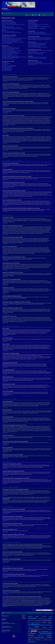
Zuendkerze (37, 617)
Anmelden (51, 15)
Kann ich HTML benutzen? (6, 63)
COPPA (12, 118)
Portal (4, 13)
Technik (31, 638)
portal (41, 625)
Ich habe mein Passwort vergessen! (8, 27)
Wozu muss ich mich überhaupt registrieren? (9, 23)
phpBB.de (30, 587)
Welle (37, 627)
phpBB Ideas (5, 593)
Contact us (11, 620)
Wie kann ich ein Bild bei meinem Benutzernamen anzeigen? (12, 40)
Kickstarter (50, 629)
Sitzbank (32, 633)
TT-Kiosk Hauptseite (11, 627)
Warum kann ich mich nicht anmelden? (8, 22)
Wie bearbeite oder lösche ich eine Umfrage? (9, 52)
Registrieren (46, 15)
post (34, 631)
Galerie (37, 15)
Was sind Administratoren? (32, 22)
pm (29, 631)
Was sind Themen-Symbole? (7, 71)
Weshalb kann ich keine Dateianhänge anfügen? (10, 54)
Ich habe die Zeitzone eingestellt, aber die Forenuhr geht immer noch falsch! (14, 38)
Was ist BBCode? (5, 62)
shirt (33, 640)
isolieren (50, 640)
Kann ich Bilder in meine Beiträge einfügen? (9, 65)
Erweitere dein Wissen (11, 631)
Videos (45, 638)
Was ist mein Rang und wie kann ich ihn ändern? (10, 41)
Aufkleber (34, 624)
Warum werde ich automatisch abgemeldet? (9, 24)
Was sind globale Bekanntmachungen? (8, 66)
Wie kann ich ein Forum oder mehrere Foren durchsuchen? (38, 43)
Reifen (32, 623)
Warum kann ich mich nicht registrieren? (8, 32)
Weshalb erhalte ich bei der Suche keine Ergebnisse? (37, 44)
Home (11, 616)
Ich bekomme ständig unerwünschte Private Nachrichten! (37, 33)
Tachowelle (45, 633)
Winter (45, 619)
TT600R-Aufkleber (11, 623)
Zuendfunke (38, 623)
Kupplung (44, 617)
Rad (29, 623)
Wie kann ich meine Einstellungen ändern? (9, 36)
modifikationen (34, 629)
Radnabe (50, 623)
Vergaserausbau (45, 632)
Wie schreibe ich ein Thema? (7, 47)
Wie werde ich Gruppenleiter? (33, 26)
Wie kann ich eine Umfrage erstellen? (8, 50)
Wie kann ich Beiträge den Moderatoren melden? (10, 56)
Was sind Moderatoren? (32, 23)
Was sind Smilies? (5, 64)
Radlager (29, 627)
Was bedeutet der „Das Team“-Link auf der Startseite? (37, 29)
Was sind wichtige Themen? (7, 68)
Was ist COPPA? (5, 31)
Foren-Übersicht (9, 13)
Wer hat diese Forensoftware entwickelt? (35, 62)
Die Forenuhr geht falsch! (6, 37)
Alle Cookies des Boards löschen (37, 613)
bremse (38, 640)
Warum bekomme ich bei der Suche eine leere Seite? (37, 45)
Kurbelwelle (38, 621)
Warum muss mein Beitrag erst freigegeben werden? (11, 58)
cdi (42, 640)
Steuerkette (31, 621)
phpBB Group (28, 585)
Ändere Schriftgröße (52, 13)
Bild (40, 629)
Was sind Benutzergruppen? (33, 24)
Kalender (41, 15)
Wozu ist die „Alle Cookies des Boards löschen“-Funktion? (11, 33)
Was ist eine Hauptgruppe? (32, 28)
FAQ (34, 15)
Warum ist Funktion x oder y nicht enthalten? (35, 63)
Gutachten (46, 625)
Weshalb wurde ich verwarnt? (7, 55)
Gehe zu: (34, 610)
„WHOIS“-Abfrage (35, 599)
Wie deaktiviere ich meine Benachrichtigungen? (36, 54)
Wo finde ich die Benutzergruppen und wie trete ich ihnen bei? (38, 25)
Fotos (50, 632)
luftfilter (30, 640)
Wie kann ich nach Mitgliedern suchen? (34, 46)
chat (49, 638)
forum (44, 623)
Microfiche (39, 638)
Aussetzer (32, 618)
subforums (40, 636)
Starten (30, 616)
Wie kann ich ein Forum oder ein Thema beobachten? (37, 53)
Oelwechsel (39, 632)
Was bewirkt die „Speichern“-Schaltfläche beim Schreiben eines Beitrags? (14, 57)
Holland (31, 636)
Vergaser (50, 617)
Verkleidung (44, 627)
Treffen (51, 625)
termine (45, 629)
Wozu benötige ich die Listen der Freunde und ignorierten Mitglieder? (39, 38)
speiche (46, 640)
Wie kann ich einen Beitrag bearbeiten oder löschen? (11, 48)
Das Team (29, 613)
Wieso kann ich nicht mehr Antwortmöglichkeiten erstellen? (12, 51)
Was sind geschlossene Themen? (7, 69)
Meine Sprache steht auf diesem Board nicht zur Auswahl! (11, 39)
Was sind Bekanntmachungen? (7, 67)
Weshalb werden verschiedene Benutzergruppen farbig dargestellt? (39, 27)
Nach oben (6, 81)
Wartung (41, 619)
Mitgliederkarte (29, 15)
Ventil (50, 618)
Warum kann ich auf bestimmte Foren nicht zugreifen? (11, 53)
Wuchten (47, 620)
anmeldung (32, 642)
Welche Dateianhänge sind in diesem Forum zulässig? (37, 57)
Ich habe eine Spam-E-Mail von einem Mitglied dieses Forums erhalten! (40, 34)
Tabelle (51, 627)
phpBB (22, 615)
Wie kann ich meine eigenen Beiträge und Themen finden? (37, 47)
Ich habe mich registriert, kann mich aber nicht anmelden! (11, 28)
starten (49, 636)
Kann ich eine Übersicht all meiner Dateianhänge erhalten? (38, 58)
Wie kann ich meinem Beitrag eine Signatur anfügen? (11, 49)
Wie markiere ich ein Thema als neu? (8, 59)
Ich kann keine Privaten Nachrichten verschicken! (36, 32)
